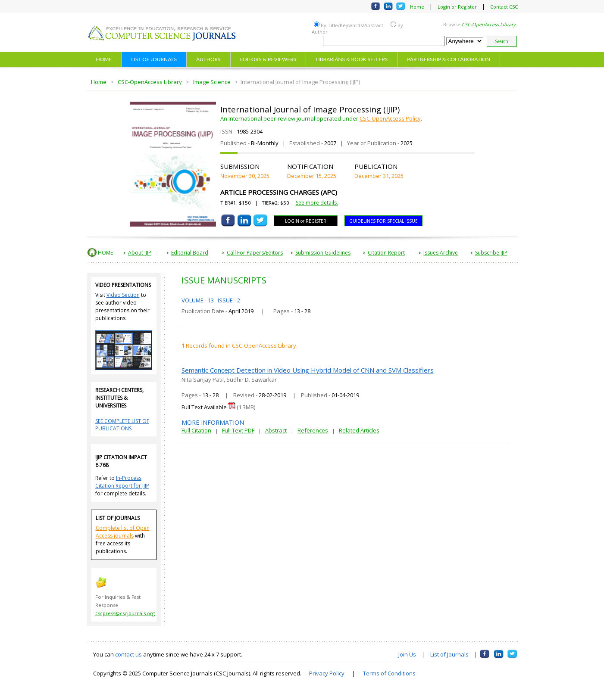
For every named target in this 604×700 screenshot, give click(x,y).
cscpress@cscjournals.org (125, 613)
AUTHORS (208, 59)
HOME (104, 59)
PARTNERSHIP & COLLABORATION (449, 59)
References (313, 430)
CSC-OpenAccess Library (150, 82)
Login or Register (457, 7)
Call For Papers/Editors (255, 253)
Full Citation (196, 430)
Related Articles (359, 430)
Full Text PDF (238, 430)
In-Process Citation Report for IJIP (122, 482)
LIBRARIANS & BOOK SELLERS (352, 59)
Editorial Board (190, 253)
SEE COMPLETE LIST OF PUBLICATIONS (122, 425)
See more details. (317, 203)
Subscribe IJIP (491, 253)
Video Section (123, 295)
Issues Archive (441, 253)
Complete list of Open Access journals (123, 532)
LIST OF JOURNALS (154, 59)
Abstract (276, 430)
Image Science (212, 82)
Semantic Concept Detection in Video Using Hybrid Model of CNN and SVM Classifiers (308, 370)
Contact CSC (504, 7)
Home (417, 7)
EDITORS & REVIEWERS (268, 59)
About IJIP (140, 253)
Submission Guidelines (323, 253)
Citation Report (386, 253)
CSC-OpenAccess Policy (390, 118)
